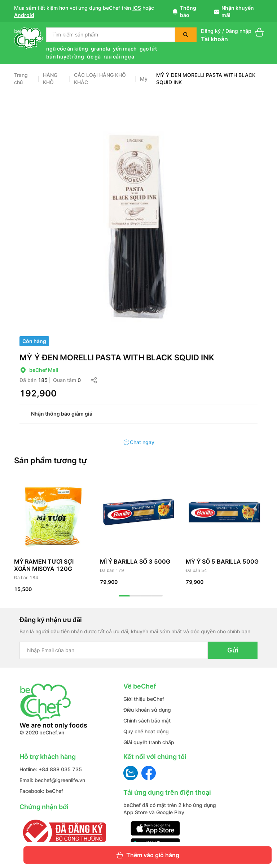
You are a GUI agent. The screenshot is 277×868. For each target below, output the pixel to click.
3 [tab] (146, 596)
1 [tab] (124, 596)
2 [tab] (135, 596)
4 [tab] (157, 596)
